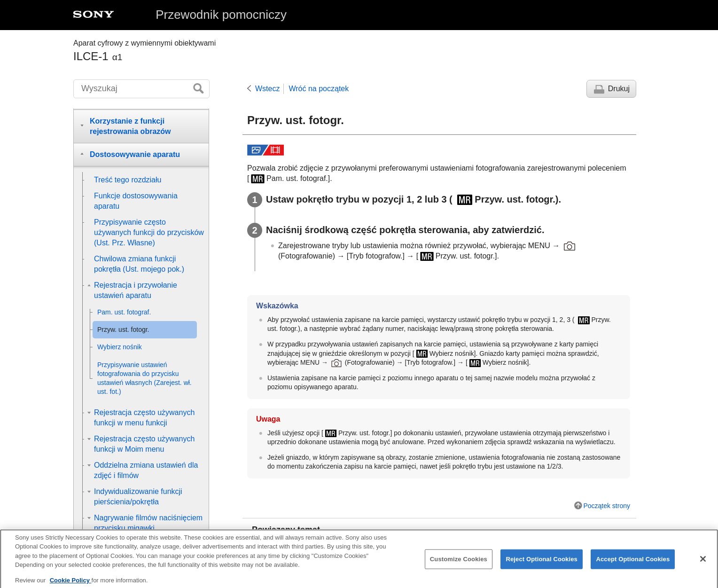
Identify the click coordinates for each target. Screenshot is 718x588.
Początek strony (607, 506)
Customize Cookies (459, 565)
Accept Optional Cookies (633, 565)
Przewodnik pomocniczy (221, 15)
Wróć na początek (319, 89)
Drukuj (619, 89)
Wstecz (267, 89)
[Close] (703, 564)
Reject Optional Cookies (542, 565)
